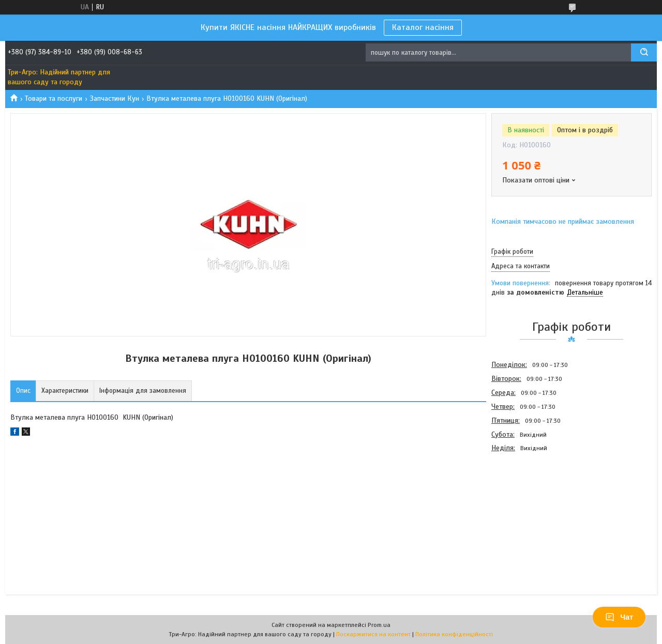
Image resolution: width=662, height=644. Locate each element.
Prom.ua (379, 625)
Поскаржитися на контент (373, 634)
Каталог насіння (423, 27)
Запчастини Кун (115, 98)
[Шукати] (644, 52)
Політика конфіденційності (454, 634)
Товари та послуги (54, 98)
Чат (619, 617)
